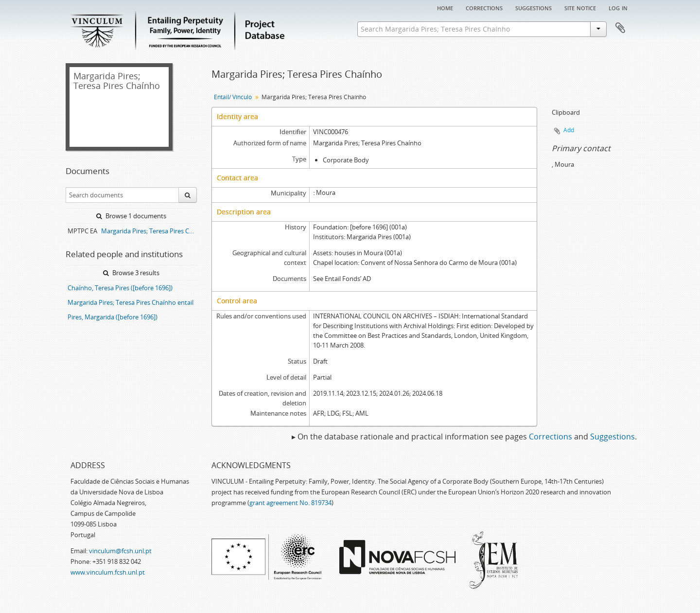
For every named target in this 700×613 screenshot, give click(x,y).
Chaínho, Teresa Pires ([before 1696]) (120, 288)
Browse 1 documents (131, 216)
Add (569, 130)
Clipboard (620, 28)
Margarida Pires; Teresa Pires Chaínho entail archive (149, 231)
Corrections (484, 7)
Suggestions (534, 7)
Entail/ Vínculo (233, 97)
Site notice (580, 7)
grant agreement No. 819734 (290, 503)
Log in (618, 7)
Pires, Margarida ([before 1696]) (113, 317)
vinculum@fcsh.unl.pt (120, 551)
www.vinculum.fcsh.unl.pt (108, 572)
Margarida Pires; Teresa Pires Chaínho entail (131, 302)
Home (445, 7)
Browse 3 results (131, 273)
